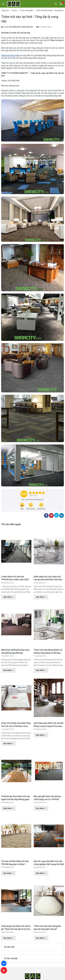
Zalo (4, 963)
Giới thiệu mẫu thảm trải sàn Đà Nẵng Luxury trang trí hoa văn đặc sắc (49, 725)
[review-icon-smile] (31, 506)
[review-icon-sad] (41, 506)
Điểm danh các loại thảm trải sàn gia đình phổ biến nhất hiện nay (48, 578)
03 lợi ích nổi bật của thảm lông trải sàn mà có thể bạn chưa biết (16, 725)
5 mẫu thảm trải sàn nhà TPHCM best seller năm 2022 (15, 578)
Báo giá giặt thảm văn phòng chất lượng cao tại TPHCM (47, 798)
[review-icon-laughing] (22, 506)
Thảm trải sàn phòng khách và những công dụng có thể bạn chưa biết (48, 651)
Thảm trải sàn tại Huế (10, 55)
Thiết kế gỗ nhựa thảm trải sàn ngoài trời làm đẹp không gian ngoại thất (16, 798)
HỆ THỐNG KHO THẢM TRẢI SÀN (21, 27)
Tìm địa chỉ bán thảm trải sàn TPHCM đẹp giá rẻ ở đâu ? (15, 863)
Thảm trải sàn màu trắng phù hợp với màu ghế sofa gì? (47, 927)
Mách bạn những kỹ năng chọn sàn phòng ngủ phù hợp (15, 651)
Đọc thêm (8, 597)
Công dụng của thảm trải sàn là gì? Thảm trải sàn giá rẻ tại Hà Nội (16, 928)
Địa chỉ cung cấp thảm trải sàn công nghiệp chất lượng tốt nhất (49, 863)
